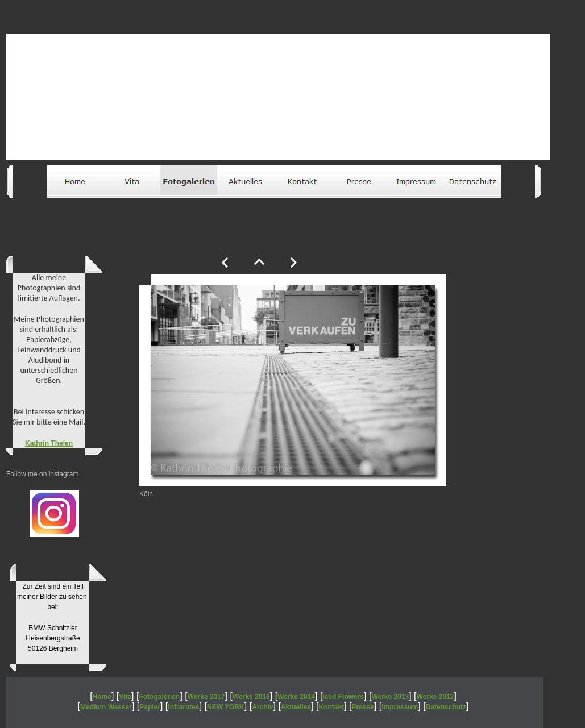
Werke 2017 (206, 697)
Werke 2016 (251, 697)
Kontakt (332, 707)
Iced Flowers (343, 697)
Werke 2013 (390, 697)
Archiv (262, 707)
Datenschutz (446, 707)
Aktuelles (296, 707)
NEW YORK (226, 707)
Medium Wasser (106, 707)
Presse (363, 707)
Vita (125, 697)
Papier (150, 707)
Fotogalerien (159, 697)
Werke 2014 (296, 697)
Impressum (400, 707)
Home (102, 697)
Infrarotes (183, 707)
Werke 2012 (435, 697)
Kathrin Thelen (49, 443)
